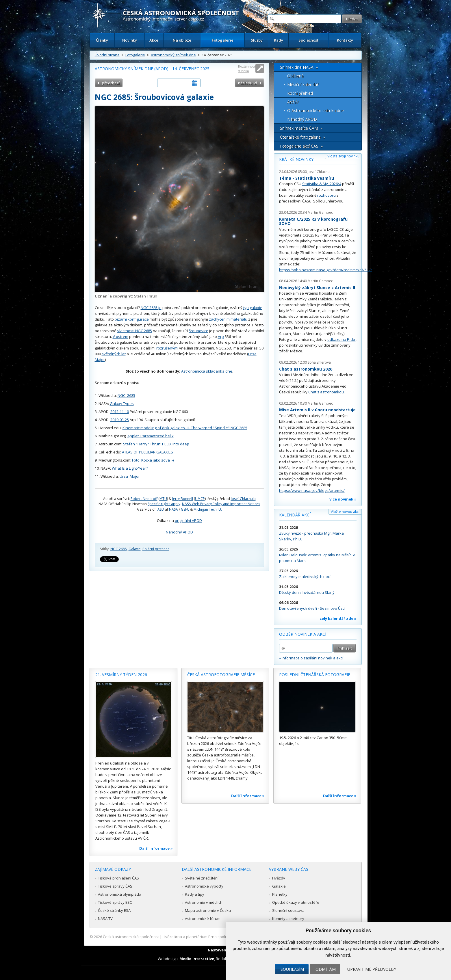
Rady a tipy (195, 894)
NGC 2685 (119, 549)
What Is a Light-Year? (130, 468)
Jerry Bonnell (183, 499)
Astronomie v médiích (204, 902)
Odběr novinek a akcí (303, 634)
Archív (293, 102)
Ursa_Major (130, 476)
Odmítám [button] (326, 969)
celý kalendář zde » (338, 618)
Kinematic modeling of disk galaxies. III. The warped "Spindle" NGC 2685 (185, 428)
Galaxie (135, 549)
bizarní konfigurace (132, 319)
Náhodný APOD (179, 532)
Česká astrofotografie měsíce (221, 675)
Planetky (280, 894)
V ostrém (120, 336)
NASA (173, 509)
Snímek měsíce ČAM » (301, 128)
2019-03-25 (120, 420)
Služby (257, 40)
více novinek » (343, 499)
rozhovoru (326, 195)
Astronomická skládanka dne (207, 371)
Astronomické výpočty (204, 886)
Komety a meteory (288, 918)
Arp (221, 336)
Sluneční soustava (288, 910)
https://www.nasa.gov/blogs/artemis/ (312, 490)
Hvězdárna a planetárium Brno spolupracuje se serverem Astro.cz (221, 937)
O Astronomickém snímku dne (315, 110)
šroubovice (199, 331)
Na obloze (182, 40)
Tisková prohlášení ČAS (118, 878)
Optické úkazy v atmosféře (296, 902)
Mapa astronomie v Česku (208, 910)
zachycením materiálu (228, 319)
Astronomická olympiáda (120, 894)
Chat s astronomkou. (326, 392)
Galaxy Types (122, 403)
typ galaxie (253, 308)
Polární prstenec (156, 549)
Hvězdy (279, 878)
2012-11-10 (120, 412)
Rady (279, 40)
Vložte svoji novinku (343, 156)
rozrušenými (167, 348)
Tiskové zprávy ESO (115, 902)
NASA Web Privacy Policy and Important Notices (221, 504)
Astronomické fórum (203, 918)
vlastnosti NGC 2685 (135, 331)
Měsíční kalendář (303, 84)
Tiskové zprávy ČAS (115, 886)
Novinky (130, 40)
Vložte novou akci (345, 512)
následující (247, 83)
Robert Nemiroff (144, 499)
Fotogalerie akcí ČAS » (301, 146)
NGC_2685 (126, 395)
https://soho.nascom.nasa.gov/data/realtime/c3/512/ (326, 270)
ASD (161, 509)
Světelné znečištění (202, 878)
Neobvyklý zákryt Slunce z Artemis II (317, 288)
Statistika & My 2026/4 (322, 184)
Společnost (308, 40)
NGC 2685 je (151, 308)
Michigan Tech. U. (208, 509)
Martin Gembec (320, 212)
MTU (163, 499)
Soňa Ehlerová (319, 362)
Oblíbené (295, 76)
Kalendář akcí (295, 515)
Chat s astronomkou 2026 (306, 369)
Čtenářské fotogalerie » (302, 137)
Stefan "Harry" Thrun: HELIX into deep (156, 444)
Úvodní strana (107, 55)
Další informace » (156, 848)
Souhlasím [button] (292, 969)
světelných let (114, 354)
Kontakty (345, 40)
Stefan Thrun (146, 296)
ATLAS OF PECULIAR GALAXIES (147, 452)
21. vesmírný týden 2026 (121, 675)
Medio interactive (197, 959)
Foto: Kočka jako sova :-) (153, 460)
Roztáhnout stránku (247, 69)
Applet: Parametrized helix (151, 436)
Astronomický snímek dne (173, 55)
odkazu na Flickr (342, 339)
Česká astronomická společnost (131, 937)
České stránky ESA (114, 910)
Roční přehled (300, 93)
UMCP (200, 499)
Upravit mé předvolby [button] (372, 969)
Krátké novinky (296, 159)
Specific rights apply (164, 504)
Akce (154, 40)
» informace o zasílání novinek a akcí (311, 658)
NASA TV (105, 918)
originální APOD (188, 520)
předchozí (111, 83)
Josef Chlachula (243, 499)
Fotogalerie (223, 40)
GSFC (185, 509)
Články (102, 40)
